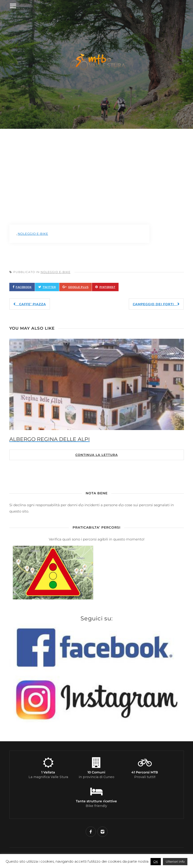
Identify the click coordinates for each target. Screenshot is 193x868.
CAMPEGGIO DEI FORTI (156, 304)
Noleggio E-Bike (56, 272)
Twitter (49, 287)
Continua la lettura (97, 455)
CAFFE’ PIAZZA (30, 304)
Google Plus (78, 287)
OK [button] (156, 861)
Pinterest (107, 287)
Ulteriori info (175, 861)
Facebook (24, 287)
